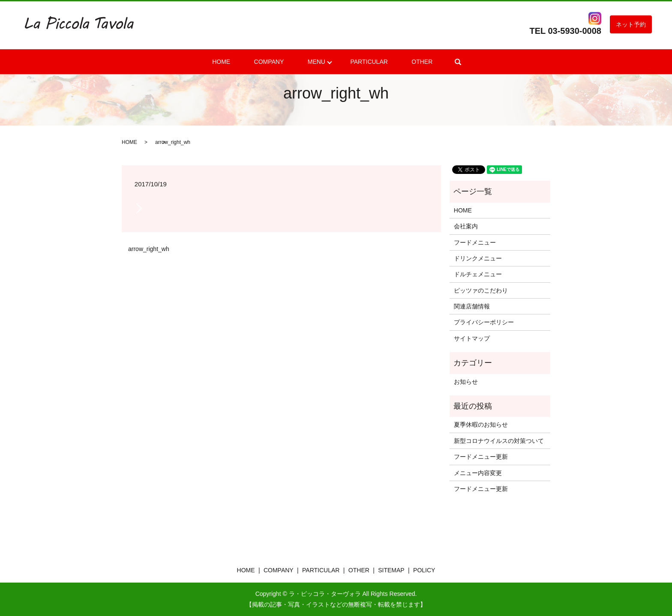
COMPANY (276, 62)
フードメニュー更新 (481, 457)
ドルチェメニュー (478, 274)
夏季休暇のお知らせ (481, 425)
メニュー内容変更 (478, 473)
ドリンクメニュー (478, 258)
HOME (237, 62)
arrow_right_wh (149, 249)
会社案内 (466, 226)
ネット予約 (631, 24)
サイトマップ (472, 338)
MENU (314, 62)
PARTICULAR (362, 62)
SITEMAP (391, 570)
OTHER (406, 62)
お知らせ (466, 382)
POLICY (424, 570)
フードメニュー (475, 242)
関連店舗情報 (472, 306)
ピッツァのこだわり (481, 290)
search (437, 62)
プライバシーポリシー (484, 322)
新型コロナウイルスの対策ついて (499, 441)
